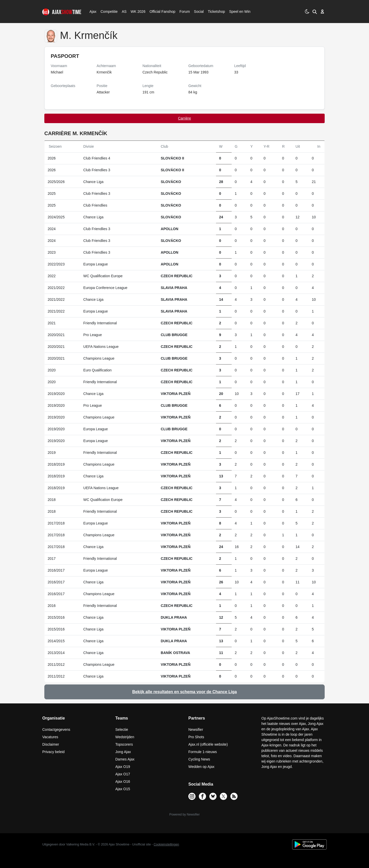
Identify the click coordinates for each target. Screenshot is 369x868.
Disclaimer (51, 744)
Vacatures (50, 737)
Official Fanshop (160, 12)
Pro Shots (196, 737)
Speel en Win (240, 12)
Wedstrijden (125, 737)
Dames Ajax (125, 759)
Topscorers (124, 744)
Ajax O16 (123, 781)
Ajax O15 (123, 789)
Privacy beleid (53, 752)
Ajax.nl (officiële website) (208, 744)
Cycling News (199, 759)
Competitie (107, 12)
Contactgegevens (56, 730)
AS (124, 12)
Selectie (122, 730)
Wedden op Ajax (201, 767)
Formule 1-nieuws (203, 752)
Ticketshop (216, 12)
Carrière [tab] (185, 118)
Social (198, 12)
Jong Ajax (123, 752)
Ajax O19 (123, 767)
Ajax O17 (123, 774)
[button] (315, 12)
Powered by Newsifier (184, 815)
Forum (184, 12)
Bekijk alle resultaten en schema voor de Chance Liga (184, 692)
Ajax (93, 12)
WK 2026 (137, 12)
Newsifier (196, 730)
